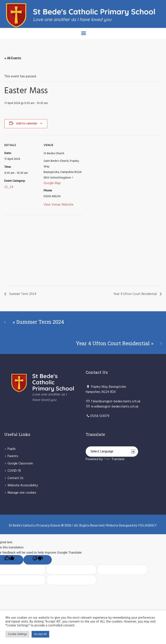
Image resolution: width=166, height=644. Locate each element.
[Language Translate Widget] (112, 452)
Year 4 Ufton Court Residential (136, 294)
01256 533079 (100, 416)
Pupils (12, 449)
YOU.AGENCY (147, 526)
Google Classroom (20, 464)
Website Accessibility (23, 485)
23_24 (9, 187)
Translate (114, 459)
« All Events (13, 58)
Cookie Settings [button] (17, 634)
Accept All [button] (40, 634)
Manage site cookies (22, 493)
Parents (13, 456)
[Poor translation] (38, 560)
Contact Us (15, 478)
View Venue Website (59, 205)
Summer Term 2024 (22, 294)
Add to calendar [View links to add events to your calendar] (27, 124)
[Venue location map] (27, 251)
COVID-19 (14, 471)
